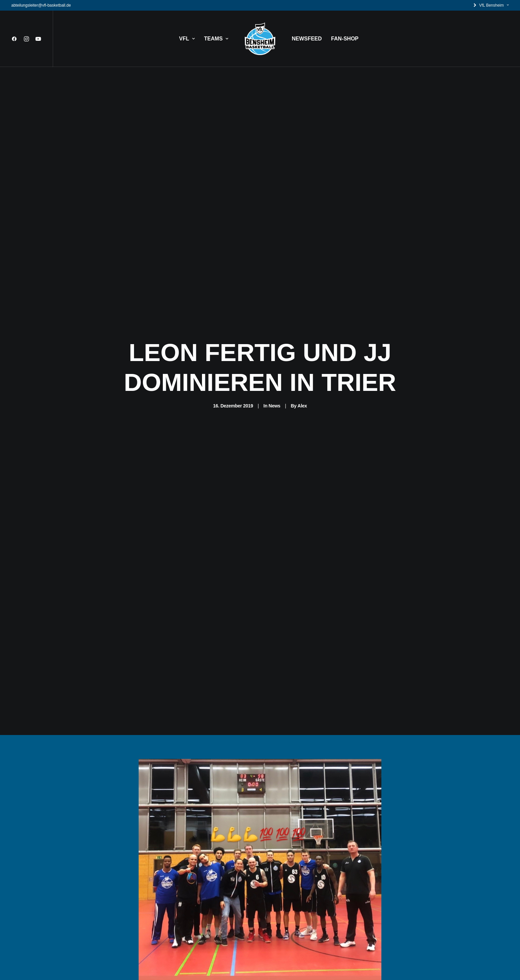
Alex (302, 398)
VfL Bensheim (494, 5)
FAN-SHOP (345, 39)
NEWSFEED (307, 39)
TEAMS (216, 39)
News (274, 398)
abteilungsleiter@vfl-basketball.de (41, 5)
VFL (187, 39)
